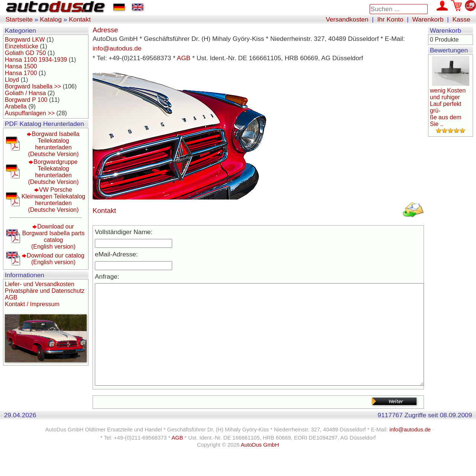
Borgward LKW (25, 40)
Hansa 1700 (21, 73)
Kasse (461, 19)
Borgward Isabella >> (33, 86)
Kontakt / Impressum (32, 304)
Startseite (19, 19)
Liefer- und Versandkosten (40, 284)
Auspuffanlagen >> (30, 113)
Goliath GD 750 (25, 53)
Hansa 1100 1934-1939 (36, 60)
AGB (11, 297)
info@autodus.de (117, 48)
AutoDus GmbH (260, 467)
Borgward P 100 (26, 100)
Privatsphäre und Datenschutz (45, 291)
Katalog (51, 19)
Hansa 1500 (21, 66)
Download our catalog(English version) (56, 259)
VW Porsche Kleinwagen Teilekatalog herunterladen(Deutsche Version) (53, 200)
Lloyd (12, 80)
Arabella (16, 106)
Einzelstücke (22, 46)
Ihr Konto (390, 19)
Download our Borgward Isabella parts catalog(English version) (53, 237)
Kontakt (80, 19)
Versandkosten (347, 19)
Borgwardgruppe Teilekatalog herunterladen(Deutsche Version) (53, 172)
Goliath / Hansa (25, 93)
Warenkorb (428, 19)
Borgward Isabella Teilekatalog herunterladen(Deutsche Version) (54, 144)
